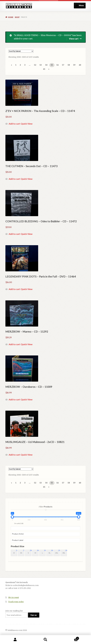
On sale (19, 523)
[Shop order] (21, 51)
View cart (74, 39)
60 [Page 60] (80, 65)
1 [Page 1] (16, 65)
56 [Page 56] (57, 65)
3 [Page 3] (25, 65)
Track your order (16, 602)
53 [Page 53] (41, 65)
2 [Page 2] (20, 65)
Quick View (27, 124)
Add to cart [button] (14, 124)
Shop (17, 17)
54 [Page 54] (46, 65)
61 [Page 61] (44, 69)
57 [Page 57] (63, 65)
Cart (70, 638)
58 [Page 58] (69, 65)
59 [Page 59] (74, 65)
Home (11, 17)
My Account (14, 597)
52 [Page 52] (35, 65)
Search (45, 640)
